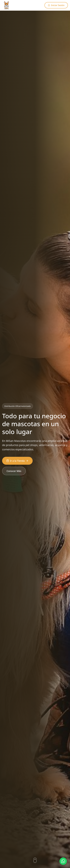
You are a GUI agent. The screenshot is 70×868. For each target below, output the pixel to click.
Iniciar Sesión (56, 5)
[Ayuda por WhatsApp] (63, 861)
